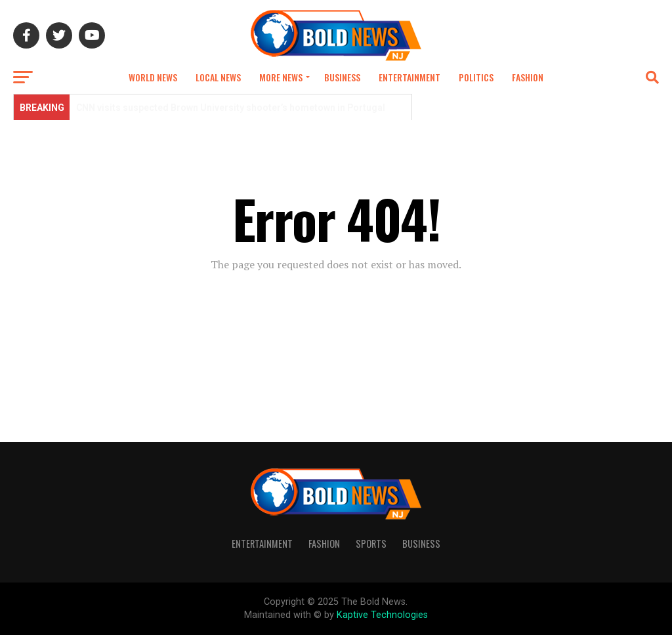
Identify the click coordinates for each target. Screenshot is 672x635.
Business (342, 77)
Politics (476, 77)
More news (281, 77)
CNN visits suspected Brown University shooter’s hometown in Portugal (232, 108)
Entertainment (409, 77)
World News (153, 77)
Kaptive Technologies (382, 615)
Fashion (528, 77)
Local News (218, 77)
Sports (371, 543)
